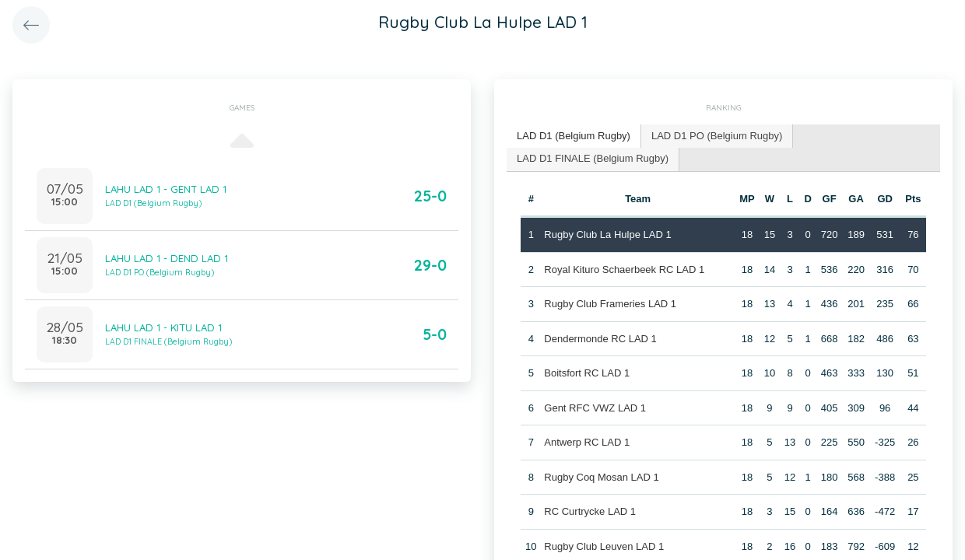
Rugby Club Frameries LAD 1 (610, 304)
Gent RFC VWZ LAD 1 (595, 408)
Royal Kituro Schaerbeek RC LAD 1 (624, 269)
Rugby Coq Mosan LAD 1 (601, 477)
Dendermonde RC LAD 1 (600, 339)
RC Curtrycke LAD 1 (590, 511)
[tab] (574, 136)
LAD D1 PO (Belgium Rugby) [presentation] (717, 136)
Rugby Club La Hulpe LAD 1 (607, 234)
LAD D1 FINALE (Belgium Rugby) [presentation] (593, 158)
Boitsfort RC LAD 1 (587, 373)
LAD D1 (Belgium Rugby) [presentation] (574, 136)
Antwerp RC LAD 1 (587, 442)
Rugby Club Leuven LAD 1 (604, 546)
